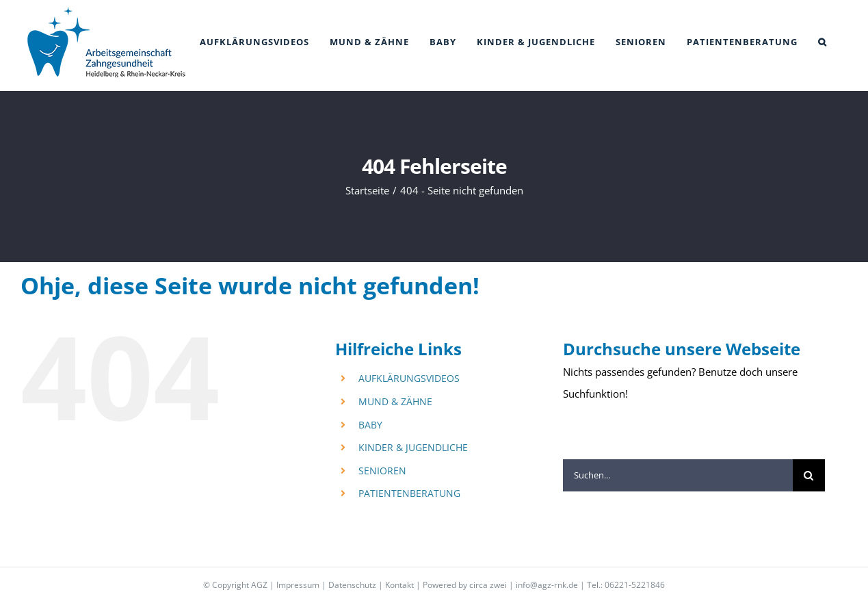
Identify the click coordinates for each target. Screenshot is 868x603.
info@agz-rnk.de (547, 585)
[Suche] (809, 475)
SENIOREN (382, 471)
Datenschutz (352, 585)
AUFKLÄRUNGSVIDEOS (409, 378)
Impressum (298, 585)
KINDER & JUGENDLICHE (413, 447)
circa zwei (488, 585)
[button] (823, 42)
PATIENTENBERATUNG (409, 493)
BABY (370, 425)
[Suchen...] (678, 475)
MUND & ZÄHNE (395, 401)
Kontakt (399, 585)
